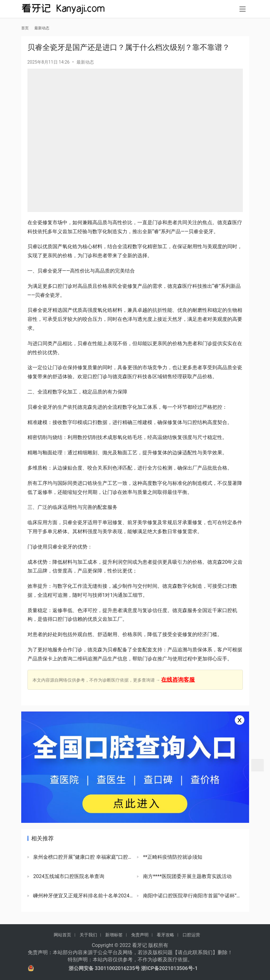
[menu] (243, 10)
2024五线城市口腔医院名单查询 (68, 876)
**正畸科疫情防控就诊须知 (172, 857)
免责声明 (140, 935)
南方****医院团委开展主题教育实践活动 (187, 876)
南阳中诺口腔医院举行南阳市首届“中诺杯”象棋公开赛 (192, 896)
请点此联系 (190, 952)
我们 (208, 952)
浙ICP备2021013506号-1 (169, 968)
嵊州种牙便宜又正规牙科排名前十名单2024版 (83, 896)
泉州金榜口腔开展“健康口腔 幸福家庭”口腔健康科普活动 (83, 857)
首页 (25, 28)
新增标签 (114, 935)
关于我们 (88, 935)
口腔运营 (191, 935)
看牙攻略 (165, 935)
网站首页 (62, 935)
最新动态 (85, 62)
